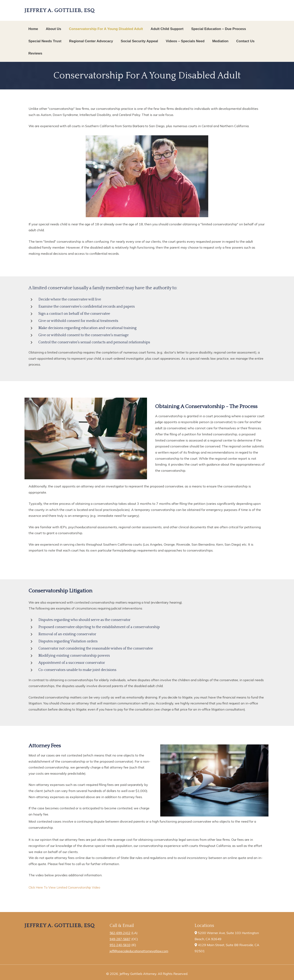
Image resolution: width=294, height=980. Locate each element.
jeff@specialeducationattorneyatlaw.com (140, 951)
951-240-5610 (121, 945)
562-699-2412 (121, 933)
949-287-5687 (121, 939)
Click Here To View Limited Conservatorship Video (66, 887)
